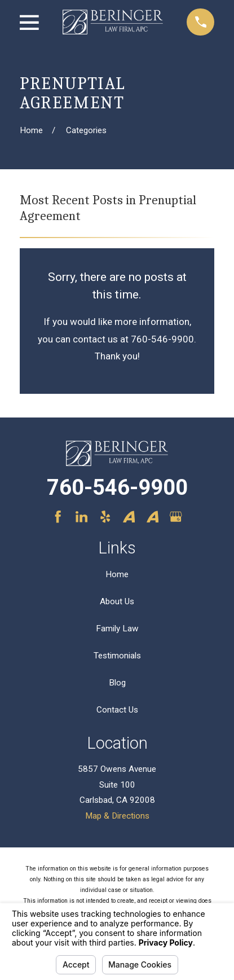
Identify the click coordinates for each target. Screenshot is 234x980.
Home (117, 574)
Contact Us (117, 710)
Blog (117, 683)
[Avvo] (129, 517)
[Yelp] (105, 517)
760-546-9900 (117, 487)
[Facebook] (58, 517)
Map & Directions (117, 816)
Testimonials (117, 656)
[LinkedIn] (81, 517)
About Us (117, 601)
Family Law (117, 629)
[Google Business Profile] (176, 517)
